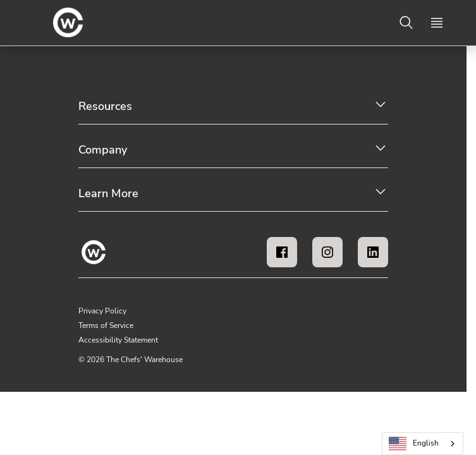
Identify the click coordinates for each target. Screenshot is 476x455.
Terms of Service (106, 325)
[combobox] (423, 444)
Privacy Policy (102, 311)
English (414, 444)
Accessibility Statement (118, 340)
